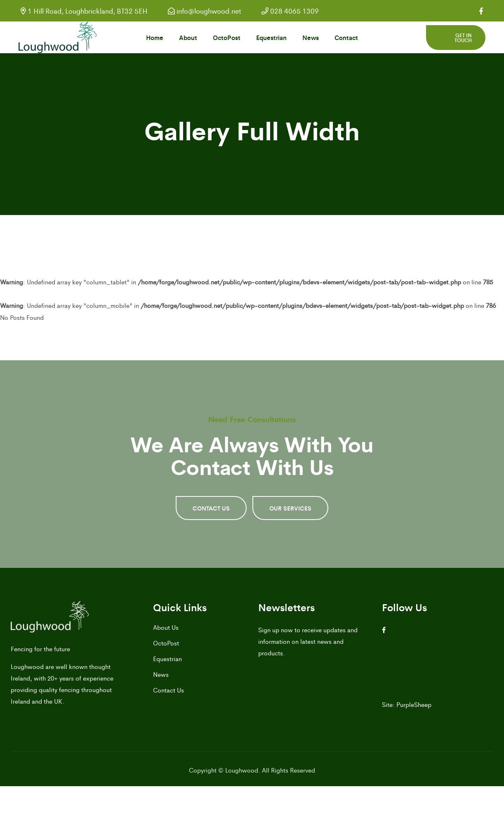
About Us (166, 627)
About (188, 37)
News (311, 37)
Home (155, 37)
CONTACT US (211, 508)
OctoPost (227, 37)
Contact (346, 37)
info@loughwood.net (205, 11)
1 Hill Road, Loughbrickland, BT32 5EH (84, 11)
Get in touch (463, 38)
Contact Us (168, 690)
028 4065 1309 (290, 11)
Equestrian (271, 37)
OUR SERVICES (290, 508)
